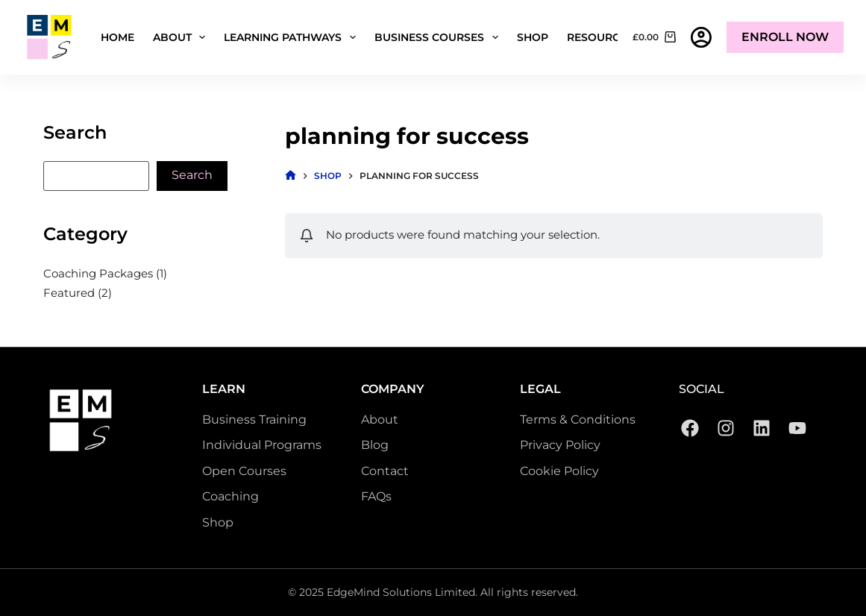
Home (117, 37)
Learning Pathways (293, 37)
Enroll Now (785, 37)
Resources (610, 37)
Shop (533, 37)
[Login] (701, 37)
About (182, 37)
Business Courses (439, 37)
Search (192, 175)
